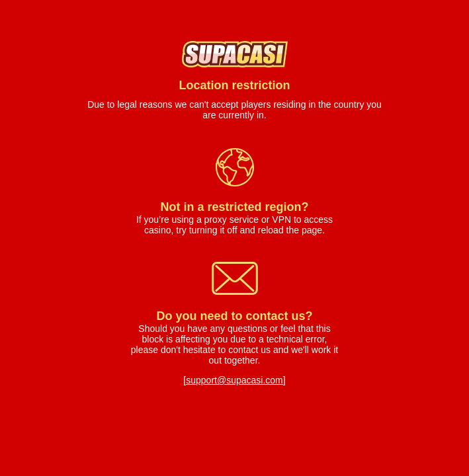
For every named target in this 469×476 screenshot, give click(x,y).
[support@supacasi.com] (234, 380)
